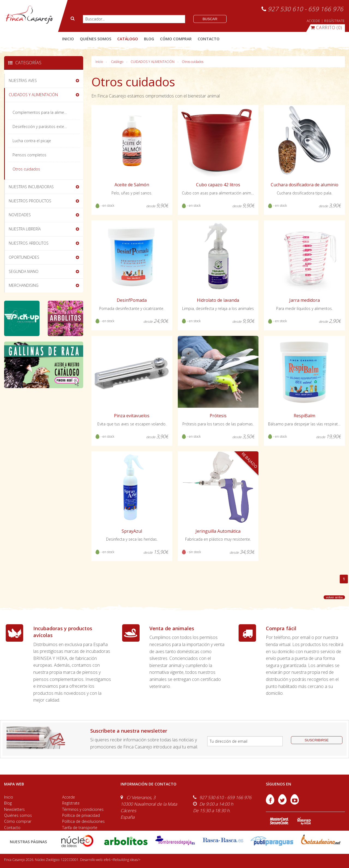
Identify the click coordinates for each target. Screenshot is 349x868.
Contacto (12, 828)
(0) (326, 28)
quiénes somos (96, 39)
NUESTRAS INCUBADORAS (31, 187)
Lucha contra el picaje (32, 141)
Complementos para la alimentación (45, 112)
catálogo (128, 39)
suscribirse (317, 740)
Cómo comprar (18, 821)
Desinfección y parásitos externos (42, 127)
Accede (69, 797)
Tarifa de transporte (80, 828)
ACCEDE (314, 21)
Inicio (68, 39)
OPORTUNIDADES (24, 257)
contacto (209, 39)
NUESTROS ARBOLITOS (29, 243)
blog (149, 39)
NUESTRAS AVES (23, 80)
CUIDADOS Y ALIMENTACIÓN (153, 62)
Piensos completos (29, 155)
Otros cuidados (193, 62)
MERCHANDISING (24, 285)
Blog (8, 803)
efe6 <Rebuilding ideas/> (122, 860)
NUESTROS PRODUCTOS (30, 201)
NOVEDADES (20, 215)
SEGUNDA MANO (24, 271)
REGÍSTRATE (335, 21)
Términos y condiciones (83, 809)
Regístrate (71, 803)
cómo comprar (176, 39)
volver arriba (334, 597)
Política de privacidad (81, 815)
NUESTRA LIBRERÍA (25, 229)
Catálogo (117, 62)
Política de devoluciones (83, 821)
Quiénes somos (18, 815)
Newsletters (14, 809)
